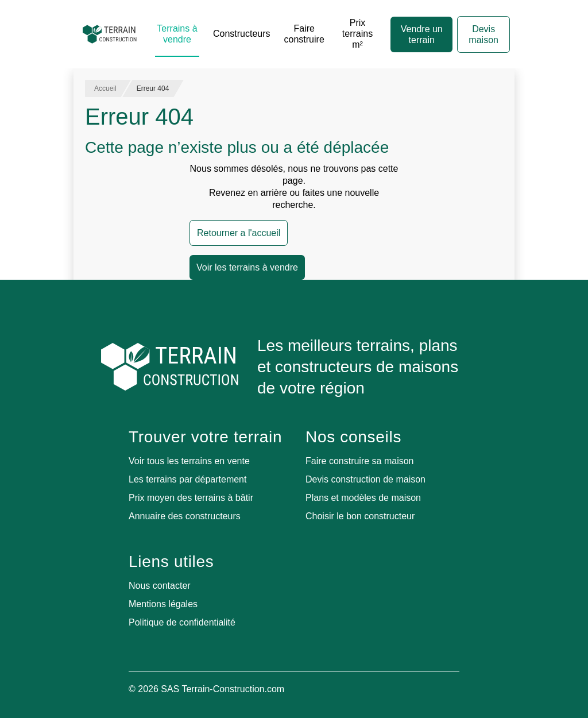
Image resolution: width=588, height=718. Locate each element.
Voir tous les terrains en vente (189, 461)
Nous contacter (160, 586)
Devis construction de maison (365, 479)
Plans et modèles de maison (363, 498)
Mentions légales (163, 604)
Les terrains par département (187, 479)
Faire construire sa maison (360, 461)
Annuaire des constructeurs (185, 516)
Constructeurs (242, 34)
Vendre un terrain (422, 34)
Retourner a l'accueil (239, 233)
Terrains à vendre (177, 34)
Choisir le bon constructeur (360, 516)
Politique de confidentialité (182, 622)
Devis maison (483, 34)
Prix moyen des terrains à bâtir (191, 498)
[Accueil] (110, 34)
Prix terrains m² (357, 34)
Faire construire (304, 34)
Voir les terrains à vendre (247, 267)
